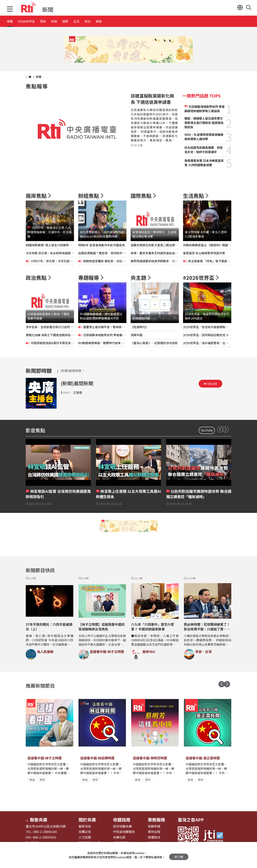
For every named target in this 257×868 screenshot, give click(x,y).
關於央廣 (87, 820)
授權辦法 (154, 837)
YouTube (207, 430)
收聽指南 (122, 820)
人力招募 (85, 837)
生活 (102, 22)
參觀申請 (154, 826)
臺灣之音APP (191, 820)
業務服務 (156, 820)
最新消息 (85, 826)
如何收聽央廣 (122, 826)
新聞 (38, 77)
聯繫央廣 (39, 820)
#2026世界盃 (33, 22)
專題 (133, 22)
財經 (71, 22)
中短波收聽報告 (124, 832)
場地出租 (154, 832)
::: (27, 77)
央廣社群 (119, 837)
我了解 (179, 855)
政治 (117, 22)
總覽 (10, 22)
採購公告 (85, 832)
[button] (10, 9)
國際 (86, 22)
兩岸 (55, 22)
